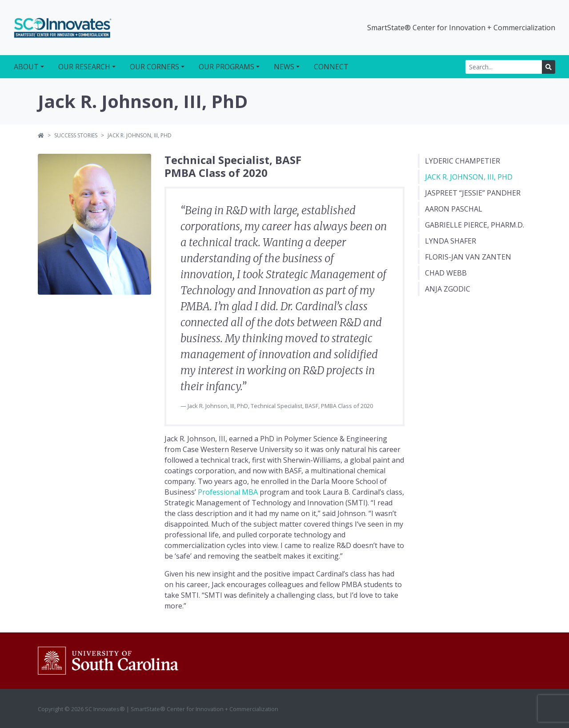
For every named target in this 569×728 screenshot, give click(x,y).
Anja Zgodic (448, 289)
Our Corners (154, 67)
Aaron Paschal (454, 209)
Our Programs (226, 67)
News (284, 67)
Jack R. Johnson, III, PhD (469, 177)
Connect (331, 67)
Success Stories (76, 135)
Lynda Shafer (451, 241)
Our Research (84, 67)
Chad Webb (446, 273)
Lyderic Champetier (463, 161)
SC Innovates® (63, 28)
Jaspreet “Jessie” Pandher (473, 193)
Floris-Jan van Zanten (468, 257)
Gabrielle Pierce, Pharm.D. (475, 225)
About (26, 67)
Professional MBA (228, 492)
